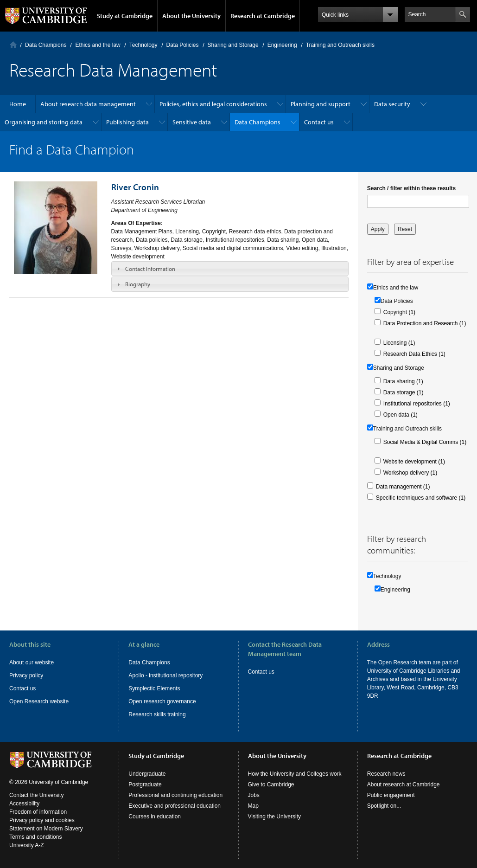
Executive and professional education (175, 806)
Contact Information (150, 269)
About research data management (88, 104)
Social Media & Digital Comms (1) (425, 442)
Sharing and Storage (233, 45)
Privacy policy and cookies (42, 820)
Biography (138, 284)
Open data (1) (401, 415)
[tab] (230, 269)
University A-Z (27, 845)
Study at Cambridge (125, 16)
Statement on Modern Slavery (46, 829)
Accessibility (24, 804)
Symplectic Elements (154, 688)
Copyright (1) (399, 312)
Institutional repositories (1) (417, 404)
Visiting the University (275, 817)
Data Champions (46, 45)
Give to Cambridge (271, 784)
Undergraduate (147, 774)
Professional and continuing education (175, 795)
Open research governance (162, 701)
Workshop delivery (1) (410, 473)
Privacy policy (26, 675)
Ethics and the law (98, 45)
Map (253, 806)
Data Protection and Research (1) (425, 323)
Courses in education (155, 817)
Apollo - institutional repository (165, 675)
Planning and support (321, 104)
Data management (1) (403, 487)
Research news (386, 774)
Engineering (282, 45)
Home (13, 45)
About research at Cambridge (404, 784)
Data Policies (183, 45)
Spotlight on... (384, 806)
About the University (191, 16)
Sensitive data (192, 122)
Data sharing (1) (403, 381)
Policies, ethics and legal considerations (213, 104)
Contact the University (36, 795)
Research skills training (157, 714)
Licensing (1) (399, 343)
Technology (143, 45)
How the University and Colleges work (295, 774)
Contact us (319, 122)
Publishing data (127, 122)
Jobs (254, 795)
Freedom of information (38, 812)
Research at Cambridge (263, 16)
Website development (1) (414, 462)
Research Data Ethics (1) (414, 354)
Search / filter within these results (411, 188)
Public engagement (391, 795)
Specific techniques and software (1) (421, 498)
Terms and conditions (35, 837)
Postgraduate (145, 784)
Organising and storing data (44, 122)
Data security (392, 104)
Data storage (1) (404, 392)
